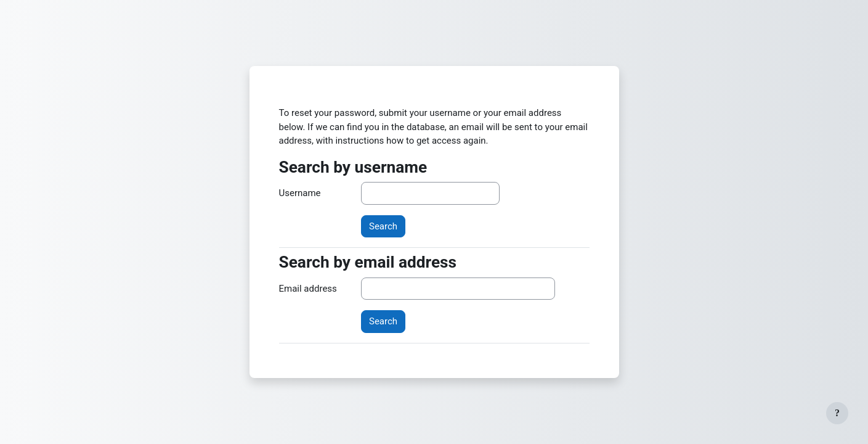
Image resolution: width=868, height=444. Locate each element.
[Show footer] (837, 413)
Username (300, 193)
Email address (308, 289)
